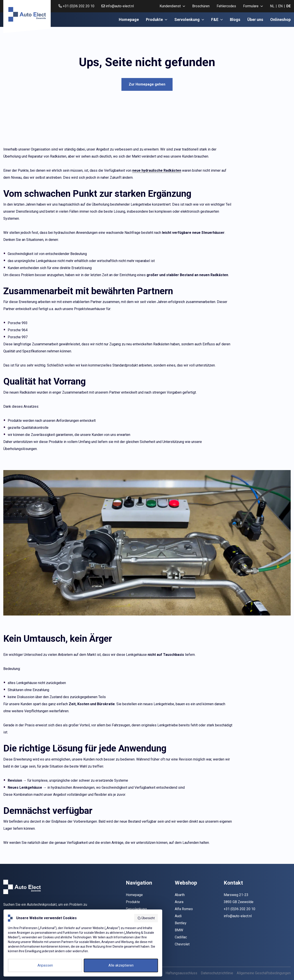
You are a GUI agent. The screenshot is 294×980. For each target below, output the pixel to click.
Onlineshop (280, 20)
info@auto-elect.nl (118, 6)
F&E (217, 20)
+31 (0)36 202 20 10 (76, 6)
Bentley (181, 923)
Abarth (180, 895)
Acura (179, 902)
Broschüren (201, 6)
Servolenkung (189, 20)
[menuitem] (172, 6)
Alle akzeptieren (121, 965)
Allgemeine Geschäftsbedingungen (264, 973)
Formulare (253, 6)
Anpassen (45, 965)
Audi (178, 916)
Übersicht (146, 918)
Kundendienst (172, 6)
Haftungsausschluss (181, 973)
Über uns (255, 20)
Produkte (157, 20)
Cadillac (181, 937)
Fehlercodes (226, 6)
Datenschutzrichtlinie (217, 973)
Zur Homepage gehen (147, 84)
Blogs (235, 20)
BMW (179, 930)
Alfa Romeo (184, 909)
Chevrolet (182, 944)
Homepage (129, 20)
